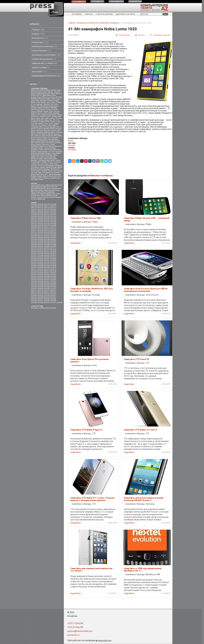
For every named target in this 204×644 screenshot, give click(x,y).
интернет (38, 34)
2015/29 (47, 276)
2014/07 (40, 246)
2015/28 (40, 276)
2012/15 (47, 208)
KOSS (48, 122)
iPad (60, 118)
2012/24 (53, 211)
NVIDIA (44, 138)
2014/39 (34, 260)
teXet (53, 160)
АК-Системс (56, 173)
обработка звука (41, 67)
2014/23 (34, 253)
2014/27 (34, 255)
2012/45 (34, 222)
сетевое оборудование (44, 59)
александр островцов (39, 187)
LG (39, 125)
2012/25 (34, 213)
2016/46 (47, 303)
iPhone (33, 120)
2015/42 (53, 282)
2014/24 (40, 253)
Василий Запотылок (38, 188)
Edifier (46, 106)
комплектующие (42, 51)
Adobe (48, 90)
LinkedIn (43, 125)
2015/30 (53, 276)
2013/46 (34, 243)
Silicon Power (35, 155)
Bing (53, 97)
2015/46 (53, 283)
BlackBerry (35, 99)
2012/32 (53, 215)
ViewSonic (58, 166)
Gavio (51, 111)
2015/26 (53, 274)
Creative (59, 102)
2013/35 (40, 238)
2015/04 (40, 266)
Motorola (47, 132)
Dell (52, 104)
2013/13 (34, 229)
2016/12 (40, 290)
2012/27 (47, 213)
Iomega (52, 118)
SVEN (50, 159)
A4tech (33, 90)
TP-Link (50, 162)
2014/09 (53, 246)
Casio (58, 99)
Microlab (58, 129)
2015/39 (34, 282)
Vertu (40, 166)
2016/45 (40, 303)
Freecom (49, 109)
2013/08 (53, 225)
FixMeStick (53, 108)
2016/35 (53, 297)
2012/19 (47, 210)
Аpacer (48, 173)
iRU (42, 120)
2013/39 (40, 239)
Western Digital (51, 167)
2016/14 (53, 290)
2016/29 (40, 296)
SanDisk (34, 153)
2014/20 (40, 252)
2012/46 (40, 222)
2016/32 (34, 297)
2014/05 (53, 245)
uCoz (42, 164)
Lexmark (34, 125)
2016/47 (53, 303)
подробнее (76, 243)
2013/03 (47, 224)
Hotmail (42, 116)
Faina (33, 185)
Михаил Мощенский (48, 194)
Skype (50, 155)
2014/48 (40, 264)
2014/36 (40, 259)
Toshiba (44, 162)
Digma (33, 106)
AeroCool (34, 92)
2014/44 (40, 262)
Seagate (48, 153)
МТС (46, 174)
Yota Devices (58, 171)
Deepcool (39, 104)
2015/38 (53, 280)
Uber (38, 164)
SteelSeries (35, 159)
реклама (53, 308)
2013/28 (47, 234)
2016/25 (47, 294)
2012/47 (47, 222)
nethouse (38, 136)
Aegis (59, 90)
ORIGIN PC (44, 141)
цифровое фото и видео (44, 63)
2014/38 (53, 259)
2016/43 (53, 301)
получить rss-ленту (125, 14)
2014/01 (53, 243)
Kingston (42, 122)
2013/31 (40, 236)
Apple (53, 94)
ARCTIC (39, 95)
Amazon (34, 94)
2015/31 (34, 278)
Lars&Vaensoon (55, 178)
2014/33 (47, 257)
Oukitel (51, 141)
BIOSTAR (59, 97)
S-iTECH (52, 152)
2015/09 (47, 267)
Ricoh (50, 150)
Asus (54, 95)
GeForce (57, 111)
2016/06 (53, 287)
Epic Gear (58, 176)
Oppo (33, 141)
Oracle (38, 141)
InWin (47, 118)
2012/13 (34, 208)
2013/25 (53, 232)
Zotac (40, 173)
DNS (38, 106)
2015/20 (40, 273)
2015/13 (47, 269)
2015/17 (47, 271)
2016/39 (53, 299)
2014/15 (40, 250)
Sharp (53, 153)
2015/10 (53, 267)
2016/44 (34, 303)
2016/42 (47, 301)
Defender (46, 104)
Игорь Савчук (41, 192)
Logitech (54, 125)
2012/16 (53, 208)
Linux (49, 125)
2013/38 (34, 239)
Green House (51, 115)
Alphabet (57, 92)
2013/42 (34, 241)
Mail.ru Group (44, 127)
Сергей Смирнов (55, 197)
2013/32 (47, 236)
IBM (59, 116)
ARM (44, 95)
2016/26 (53, 294)
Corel (48, 102)
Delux (56, 104)
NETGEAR (34, 180)
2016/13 (47, 290)
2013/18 (40, 231)
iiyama (38, 118)
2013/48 (47, 243)
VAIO (51, 164)
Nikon (44, 136)
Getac (45, 113)
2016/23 (34, 294)
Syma (55, 159)
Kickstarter (35, 122)
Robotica (34, 152)
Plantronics (46, 145)
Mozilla (44, 134)
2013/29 (53, 234)
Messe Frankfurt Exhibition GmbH (43, 129)
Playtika (34, 176)
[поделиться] (123, 35)
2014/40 (40, 260)
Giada (50, 113)
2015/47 (34, 285)
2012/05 (34, 204)
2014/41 (47, 260)
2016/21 (47, 292)
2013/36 (47, 238)
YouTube (34, 173)
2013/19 (47, 231)
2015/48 (40, 285)
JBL (54, 120)
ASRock (49, 95)
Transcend (57, 162)
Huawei (55, 116)
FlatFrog (34, 109)
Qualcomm (35, 150)
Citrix (37, 101)
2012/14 (40, 208)
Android (44, 94)
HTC (50, 116)
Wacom (37, 167)
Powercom (58, 146)
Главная (72, 23)
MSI (49, 134)
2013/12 (53, 227)
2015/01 (47, 264)
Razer (46, 150)
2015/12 (40, 269)
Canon (53, 99)
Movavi (33, 134)
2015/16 (40, 271)
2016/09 (47, 289)
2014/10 (34, 248)
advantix (54, 90)
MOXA (39, 134)
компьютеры (40, 42)
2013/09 (34, 227)
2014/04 (47, 245)
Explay (40, 108)
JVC (58, 120)
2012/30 (40, 215)
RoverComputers (43, 152)
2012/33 (34, 217)
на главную (77, 14)
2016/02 (53, 285)
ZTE (44, 173)
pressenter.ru (73, 635)
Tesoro (41, 180)
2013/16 (53, 229)
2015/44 (40, 283)
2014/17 (47, 250)
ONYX (45, 139)
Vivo (32, 167)
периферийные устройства (46, 76)
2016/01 (47, 285)
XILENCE (44, 171)
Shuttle (58, 153)
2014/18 (53, 250)
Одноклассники (54, 174)
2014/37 (47, 259)
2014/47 (34, 264)
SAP (39, 153)
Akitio (40, 92)
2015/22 (53, 273)
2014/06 (34, 246)
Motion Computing (37, 132)
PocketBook (35, 146)
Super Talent (44, 159)
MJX (59, 131)
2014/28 (40, 255)
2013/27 (40, 234)
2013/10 (40, 227)
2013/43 (40, 241)
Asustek (34, 97)
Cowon (53, 102)
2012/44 (53, 220)
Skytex (55, 155)
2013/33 (53, 236)
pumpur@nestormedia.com (80, 631)
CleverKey (43, 101)
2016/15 (34, 292)
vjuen (43, 185)
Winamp (40, 169)
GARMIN (39, 111)
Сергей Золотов (42, 197)
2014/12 (47, 248)
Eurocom (34, 108)
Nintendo (49, 136)
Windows (47, 169)
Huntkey (34, 178)
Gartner (46, 111)
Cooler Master (41, 102)
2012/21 (34, 211)
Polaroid (51, 146)
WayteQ (43, 167)
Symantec (34, 160)
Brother (48, 99)
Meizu (59, 127)
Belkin (44, 97)
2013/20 (53, 231)
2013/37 (53, 238)
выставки (35, 308)
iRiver (38, 120)
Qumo (41, 150)
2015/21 (47, 273)
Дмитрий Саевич (37, 190)
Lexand (56, 124)
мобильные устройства (45, 46)
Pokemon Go (44, 146)
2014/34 (53, 257)
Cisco (33, 101)
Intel (43, 118)
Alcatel (45, 92)
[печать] (140, 35)
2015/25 (47, 274)
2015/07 (34, 267)
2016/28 (34, 296)
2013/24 (47, 232)
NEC (32, 136)
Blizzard (42, 99)
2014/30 (53, 255)
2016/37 (40, 299)
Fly (38, 109)
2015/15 (34, 271)
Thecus (58, 160)
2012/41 (34, 220)
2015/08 (40, 267)
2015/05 (47, 266)
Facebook (46, 108)
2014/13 (53, 248)
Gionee (33, 115)
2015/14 (53, 269)
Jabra (46, 120)
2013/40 (47, 239)
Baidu (39, 97)
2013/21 (34, 232)
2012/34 (40, 217)
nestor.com (79, 1)
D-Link (33, 104)
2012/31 (47, 215)
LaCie (58, 122)
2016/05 (47, 287)
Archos (33, 95)
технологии (39, 72)
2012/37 (34, 218)
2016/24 (40, 294)
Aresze (51, 176)
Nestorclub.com (105, 640)
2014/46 (53, 262)
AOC (49, 94)
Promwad (53, 148)
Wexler (60, 167)
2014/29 (47, 255)
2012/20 (53, 210)
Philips (33, 145)
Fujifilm (55, 109)
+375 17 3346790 (75, 623)
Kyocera (53, 122)
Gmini (39, 115)
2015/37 (47, 280)
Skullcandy (44, 155)
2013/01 (34, 224)
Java (50, 120)
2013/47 (40, 243)
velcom (56, 164)
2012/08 (53, 204)
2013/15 (47, 229)
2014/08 (47, 246)
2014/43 (34, 262)
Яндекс (40, 176)
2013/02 (40, 224)
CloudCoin (51, 101)
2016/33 (40, 297)
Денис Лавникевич (54, 188)
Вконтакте (40, 174)
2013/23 (40, 232)
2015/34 (53, 278)
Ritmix (59, 150)
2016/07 (34, 289)
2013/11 (47, 227)
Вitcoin (33, 174)
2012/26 (40, 213)
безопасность (40, 38)
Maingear (53, 127)
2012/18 (40, 210)
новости (89, 14)
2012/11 (47, 206)
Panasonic (42, 143)
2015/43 (34, 283)
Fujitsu (33, 111)
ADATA (43, 90)
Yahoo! (50, 171)
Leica (46, 124)
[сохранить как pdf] (160, 35)
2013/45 (53, 241)
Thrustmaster (36, 162)
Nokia (55, 136)
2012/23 (47, 211)
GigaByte (56, 113)
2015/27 (34, 276)
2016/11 (34, 290)
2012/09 (34, 206)
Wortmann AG (55, 169)
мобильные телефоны (109, 23)
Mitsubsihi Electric (50, 131)
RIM (54, 150)
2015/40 (40, 282)
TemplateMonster (44, 160)
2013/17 (34, 231)
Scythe (43, 153)
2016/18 (40, 292)
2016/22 (53, 292)
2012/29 (34, 215)
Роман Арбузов (46, 195)
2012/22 (40, 211)
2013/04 (53, 224)
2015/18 (53, 271)
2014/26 (53, 253)
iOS (56, 118)
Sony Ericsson (45, 157)
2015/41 (47, 282)
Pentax (59, 143)
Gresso (59, 115)
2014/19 (34, 252)
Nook (39, 138)
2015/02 (53, 264)
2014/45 (47, 262)
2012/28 (53, 213)
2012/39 (47, 218)
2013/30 (34, 236)
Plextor (53, 145)
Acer (38, 90)
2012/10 (40, 206)
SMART (33, 157)
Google (44, 115)
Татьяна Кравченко (38, 199)
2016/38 (47, 299)
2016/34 (47, 297)
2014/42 (53, 260)
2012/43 (47, 220)
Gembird (34, 113)
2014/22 (53, 252)
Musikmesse (56, 134)
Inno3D (40, 178)
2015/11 (34, 269)
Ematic (51, 106)
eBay (42, 106)
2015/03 (34, 266)
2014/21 (47, 252)
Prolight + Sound (43, 148)
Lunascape (35, 127)
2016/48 (60, 303)
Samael (38, 185)
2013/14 (40, 229)
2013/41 (53, 239)
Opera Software (53, 139)
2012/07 (47, 204)
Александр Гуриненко (54, 185)
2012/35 (47, 217)
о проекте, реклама (104, 14)
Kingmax (46, 178)
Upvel (47, 164)
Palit (36, 143)
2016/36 (34, 299)
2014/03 (40, 245)
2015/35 (34, 280)
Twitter (33, 164)
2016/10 (53, 289)
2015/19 (34, 273)
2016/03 (34, 287)
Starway (53, 157)
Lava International (37, 124)
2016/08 (40, 289)
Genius (40, 113)
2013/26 (34, 234)
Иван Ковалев (49, 190)
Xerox (33, 171)
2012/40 (53, 218)
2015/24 (40, 274)
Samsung (59, 152)
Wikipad (34, 169)
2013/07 (47, 225)
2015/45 (47, 283)
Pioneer (39, 145)
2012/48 (53, 222)
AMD (39, 94)
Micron (33, 131)
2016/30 (47, 296)
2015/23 (34, 274)
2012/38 (40, 218)
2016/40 (34, 301)
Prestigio (34, 148)
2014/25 (47, 253)
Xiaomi (38, 171)
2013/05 (34, 225)
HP (47, 116)
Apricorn (59, 94)
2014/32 (40, 257)
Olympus (39, 139)
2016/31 (53, 296)
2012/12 (53, 206)
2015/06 (53, 266)
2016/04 (40, 287)
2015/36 (40, 280)
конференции (44, 308)
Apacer (45, 176)
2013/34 (34, 238)
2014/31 (34, 257)
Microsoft (40, 131)
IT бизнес (38, 30)
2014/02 (34, 245)
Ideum (33, 118)
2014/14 (34, 250)
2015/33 (47, 278)
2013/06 (40, 225)
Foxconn (43, 109)
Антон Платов (52, 187)
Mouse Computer (56, 132)
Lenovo (51, 124)
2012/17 (34, 210)
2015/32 (40, 278)
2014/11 (40, 248)
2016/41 (40, 301)
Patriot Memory (51, 143)
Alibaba (50, 92)
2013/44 (47, 241)
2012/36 (53, 217)
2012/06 (40, 204)
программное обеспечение (46, 55)
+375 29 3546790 (75, 627)
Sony (38, 157)
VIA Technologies (48, 166)
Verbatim (34, 166)
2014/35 (34, 259)
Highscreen (35, 116)
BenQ (49, 97)
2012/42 (40, 220)
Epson (56, 106)
